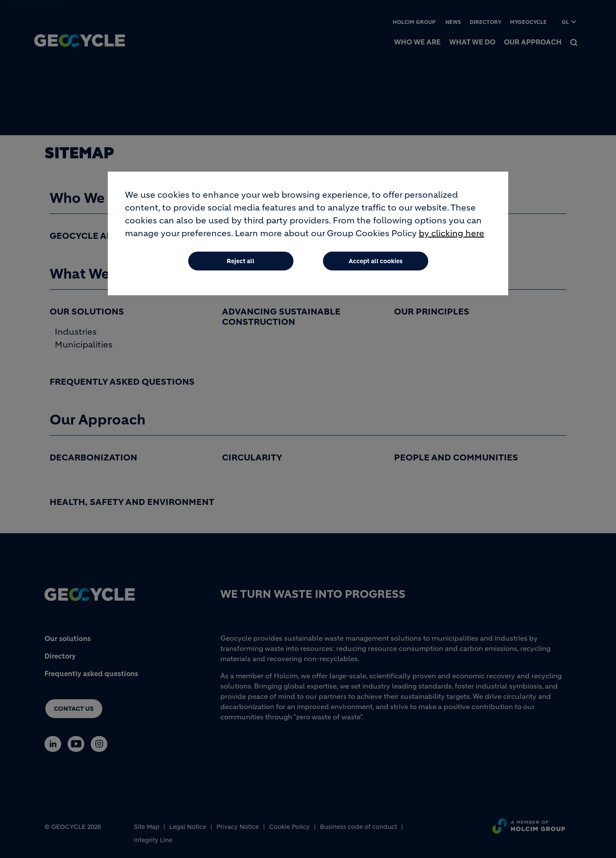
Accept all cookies (376, 261)
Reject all (241, 261)
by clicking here (452, 234)
